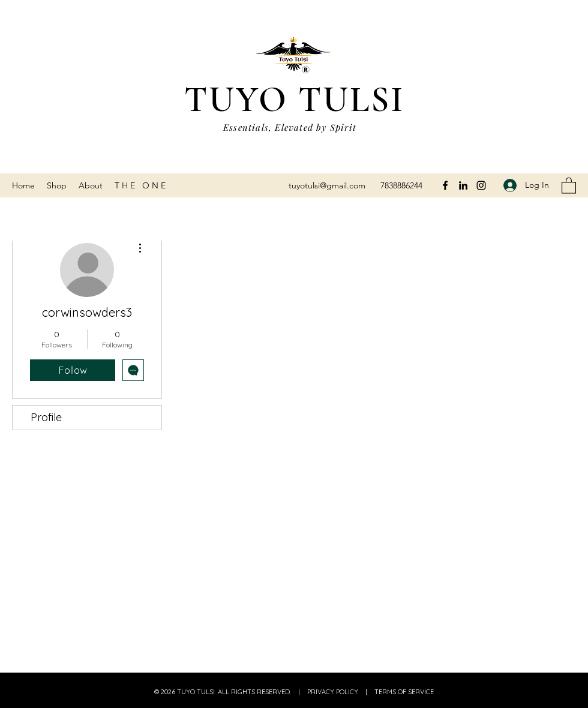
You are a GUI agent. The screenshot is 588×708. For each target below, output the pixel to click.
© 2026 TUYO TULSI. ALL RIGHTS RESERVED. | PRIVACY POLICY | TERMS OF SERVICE (294, 692)
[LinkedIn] (463, 185)
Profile (46, 417)
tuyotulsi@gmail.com (327, 185)
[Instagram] (481, 185)
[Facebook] (445, 185)
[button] (569, 185)
